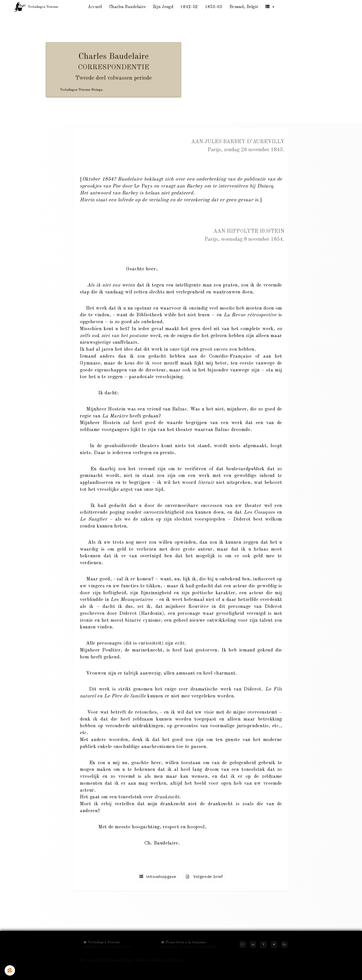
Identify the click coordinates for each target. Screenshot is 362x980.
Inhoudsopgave (158, 877)
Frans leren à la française (184, 942)
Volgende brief (204, 877)
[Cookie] (10, 970)
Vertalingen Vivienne (102, 942)
